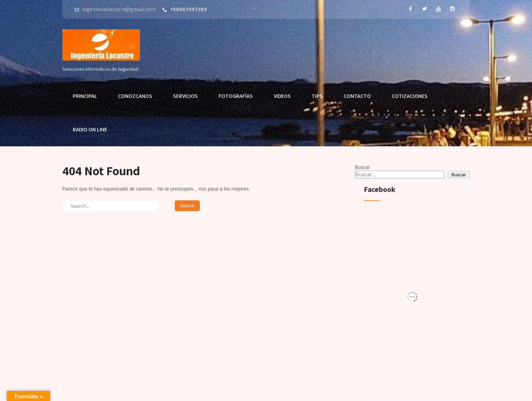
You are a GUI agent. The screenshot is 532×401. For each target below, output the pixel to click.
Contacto (357, 96)
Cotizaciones (410, 96)
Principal (85, 96)
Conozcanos (135, 96)
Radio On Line (90, 129)
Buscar (362, 167)
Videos (282, 96)
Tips (317, 96)
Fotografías (236, 96)
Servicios (185, 96)
